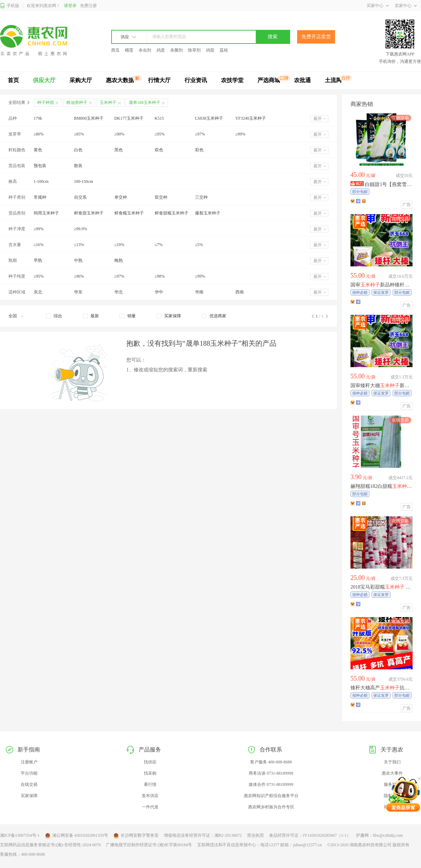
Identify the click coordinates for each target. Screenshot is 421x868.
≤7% (159, 245)
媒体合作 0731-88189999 (271, 784)
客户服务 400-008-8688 (271, 762)
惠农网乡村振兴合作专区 (271, 807)
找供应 (150, 762)
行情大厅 (159, 80)
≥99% (240, 134)
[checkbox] (54, 316)
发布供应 (150, 796)
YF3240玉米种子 (251, 118)
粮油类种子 (77, 102)
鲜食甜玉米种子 (89, 213)
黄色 (38, 150)
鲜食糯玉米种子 (129, 213)
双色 (159, 150)
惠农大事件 (392, 773)
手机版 (10, 6)
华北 (119, 292)
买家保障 (29, 796)
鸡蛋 (161, 50)
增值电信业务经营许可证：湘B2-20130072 (203, 835)
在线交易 (29, 784)
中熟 (78, 260)
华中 (159, 292)
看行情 (150, 784)
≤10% (119, 245)
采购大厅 (81, 80)
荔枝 (224, 50)
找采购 (150, 773)
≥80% (39, 134)
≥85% (79, 134)
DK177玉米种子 (129, 118)
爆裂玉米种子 (208, 213)
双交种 (161, 197)
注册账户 (29, 762)
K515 (159, 118)
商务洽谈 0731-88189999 (271, 773)
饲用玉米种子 (46, 213)
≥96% (79, 276)
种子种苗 (46, 102)
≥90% (119, 134)
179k (38, 118)
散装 (78, 166)
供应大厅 (44, 80)
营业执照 (255, 835)
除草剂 (194, 50)
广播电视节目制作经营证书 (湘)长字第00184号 (149, 845)
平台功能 (29, 773)
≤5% (199, 245)
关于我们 (392, 762)
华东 (78, 292)
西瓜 (115, 50)
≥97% (200, 134)
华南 (199, 292)
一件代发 (150, 807)
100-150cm (84, 181)
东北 (38, 292)
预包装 (40, 166)
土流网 (333, 80)
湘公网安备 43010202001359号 (76, 836)
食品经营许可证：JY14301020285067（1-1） (310, 835)
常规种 (40, 197)
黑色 (119, 150)
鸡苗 (210, 50)
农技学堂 (232, 80)
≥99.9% (81, 229)
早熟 (38, 260)
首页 (13, 80)
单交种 (121, 197)
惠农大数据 (120, 80)
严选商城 (269, 80)
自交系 (80, 197)
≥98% (160, 276)
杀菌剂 (176, 50)
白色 (78, 150)
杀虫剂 (145, 50)
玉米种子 (108, 102)
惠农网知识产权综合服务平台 (271, 796)
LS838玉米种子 (209, 118)
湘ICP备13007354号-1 (20, 835)
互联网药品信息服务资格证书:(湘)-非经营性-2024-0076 (50, 845)
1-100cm (41, 181)
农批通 (302, 80)
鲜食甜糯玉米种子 (172, 213)
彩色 (199, 150)
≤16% (39, 245)
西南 (240, 292)
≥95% (160, 134)
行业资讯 (196, 80)
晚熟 (119, 260)
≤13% (79, 245)
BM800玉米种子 (89, 118)
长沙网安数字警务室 (136, 836)
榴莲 (129, 50)
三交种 (201, 197)
